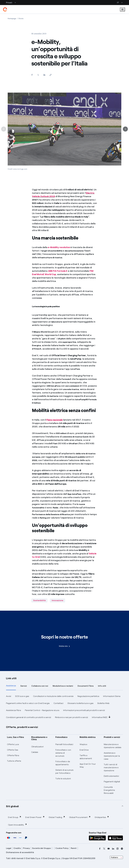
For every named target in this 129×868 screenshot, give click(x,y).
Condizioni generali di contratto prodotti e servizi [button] (29, 717)
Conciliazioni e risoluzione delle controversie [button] (53, 696)
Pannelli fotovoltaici (64, 744)
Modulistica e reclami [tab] (63, 686)
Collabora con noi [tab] (40, 686)
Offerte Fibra (13, 755)
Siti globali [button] (12, 806)
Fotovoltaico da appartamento (63, 763)
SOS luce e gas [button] (22, 696)
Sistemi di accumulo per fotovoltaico (64, 772)
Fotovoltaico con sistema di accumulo (63, 753)
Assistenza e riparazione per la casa (112, 756)
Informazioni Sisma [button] (112, 696)
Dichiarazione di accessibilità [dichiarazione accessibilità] (20, 852)
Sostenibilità (39, 600)
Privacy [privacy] (26, 848)
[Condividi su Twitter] (38, 75)
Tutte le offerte (14, 761)
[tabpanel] (64, 707)
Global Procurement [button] (80, 817)
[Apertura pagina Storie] (21, 19)
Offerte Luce (13, 744)
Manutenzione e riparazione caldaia (112, 746)
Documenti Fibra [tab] (86, 686)
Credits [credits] (17, 848)
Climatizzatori (37, 747)
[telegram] (122, 849)
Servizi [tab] (24, 686)
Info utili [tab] (102, 686)
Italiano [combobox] (114, 857)
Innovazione (58, 600)
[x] (104, 849)
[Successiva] (125, 133)
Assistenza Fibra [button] (13, 710)
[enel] (5, 9)
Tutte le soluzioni (63, 779)
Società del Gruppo (42, 848)
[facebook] (100, 849)
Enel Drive (84, 750)
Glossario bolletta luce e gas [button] (80, 703)
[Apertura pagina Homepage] (12, 19)
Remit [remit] (74, 848)
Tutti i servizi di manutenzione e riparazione (111, 767)
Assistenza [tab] (11, 686)
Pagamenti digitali (112, 782)
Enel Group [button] (15, 817)
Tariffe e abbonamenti (86, 757)
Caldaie (35, 752)
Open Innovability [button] (18, 825)
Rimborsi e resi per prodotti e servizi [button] (71, 717)
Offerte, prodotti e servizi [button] (22, 727)
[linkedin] (113, 849)
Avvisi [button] (9, 696)
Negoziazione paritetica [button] (88, 696)
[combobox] (116, 857)
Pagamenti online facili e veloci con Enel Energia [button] (28, 703)
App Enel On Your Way (88, 765)
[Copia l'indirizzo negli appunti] (50, 75)
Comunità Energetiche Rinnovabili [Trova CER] (109, 790)
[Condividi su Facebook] (32, 75)
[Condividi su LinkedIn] (44, 75)
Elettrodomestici (111, 776)
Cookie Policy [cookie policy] (62, 848)
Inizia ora (64, 646)
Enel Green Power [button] (35, 817)
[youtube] (109, 849)
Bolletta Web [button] (103, 703)
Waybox (83, 744)
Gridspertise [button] (102, 817)
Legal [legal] (9, 848)
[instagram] (118, 849)
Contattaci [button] (58, 703)
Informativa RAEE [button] (101, 717)
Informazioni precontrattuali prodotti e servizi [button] (84, 710)
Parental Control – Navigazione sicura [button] (42, 710)
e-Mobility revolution (59, 247)
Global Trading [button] (57, 817)
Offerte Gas (13, 750)
